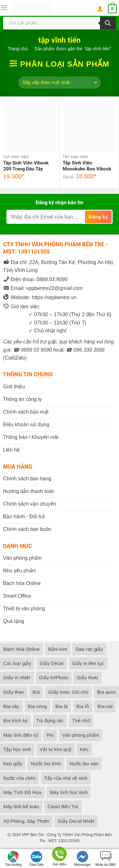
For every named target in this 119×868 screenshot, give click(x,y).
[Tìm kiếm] (108, 23)
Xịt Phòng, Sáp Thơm (26, 821)
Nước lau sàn (84, 763)
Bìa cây (11, 706)
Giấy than (14, 692)
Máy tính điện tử (21, 735)
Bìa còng (37, 706)
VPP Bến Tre (33, 835)
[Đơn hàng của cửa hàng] (60, 83)
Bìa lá (62, 706)
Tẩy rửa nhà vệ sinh (66, 778)
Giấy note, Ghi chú (68, 692)
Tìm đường (13, 859)
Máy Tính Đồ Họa (22, 792)
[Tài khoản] (100, 9)
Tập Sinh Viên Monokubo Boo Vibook (87, 166)
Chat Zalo (36, 859)
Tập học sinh (17, 749)
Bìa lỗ (82, 706)
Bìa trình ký (15, 720)
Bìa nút (105, 706)
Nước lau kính (46, 763)
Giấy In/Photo (54, 677)
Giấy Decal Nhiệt (76, 821)
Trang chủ (18, 49)
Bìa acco (106, 692)
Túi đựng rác (50, 720)
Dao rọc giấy (89, 649)
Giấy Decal (52, 663)
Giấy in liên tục (88, 663)
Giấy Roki (87, 677)
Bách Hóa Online (21, 649)
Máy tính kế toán (21, 806)
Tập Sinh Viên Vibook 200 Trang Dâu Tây (26, 166)
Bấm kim (58, 649)
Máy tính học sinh (69, 792)
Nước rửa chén (19, 778)
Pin (50, 735)
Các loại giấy (17, 663)
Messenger (83, 859)
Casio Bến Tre (63, 806)
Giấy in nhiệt (17, 677)
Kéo (84, 749)
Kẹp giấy (13, 763)
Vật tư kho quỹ (56, 749)
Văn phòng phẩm (81, 735)
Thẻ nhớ (81, 720)
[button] (4, 8)
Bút (36, 692)
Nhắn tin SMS (106, 859)
